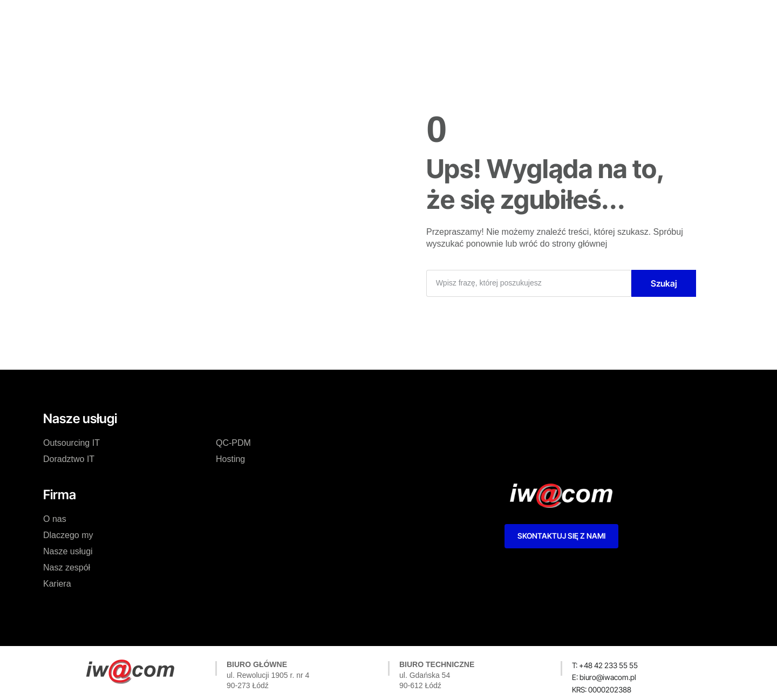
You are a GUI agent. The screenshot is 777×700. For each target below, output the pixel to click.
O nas (230, 18)
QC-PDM (233, 443)
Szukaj (664, 283)
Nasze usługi (348, 18)
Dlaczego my (282, 18)
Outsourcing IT (71, 443)
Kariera (465, 18)
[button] (602, 690)
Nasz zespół (412, 18)
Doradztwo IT (69, 459)
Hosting (230, 459)
